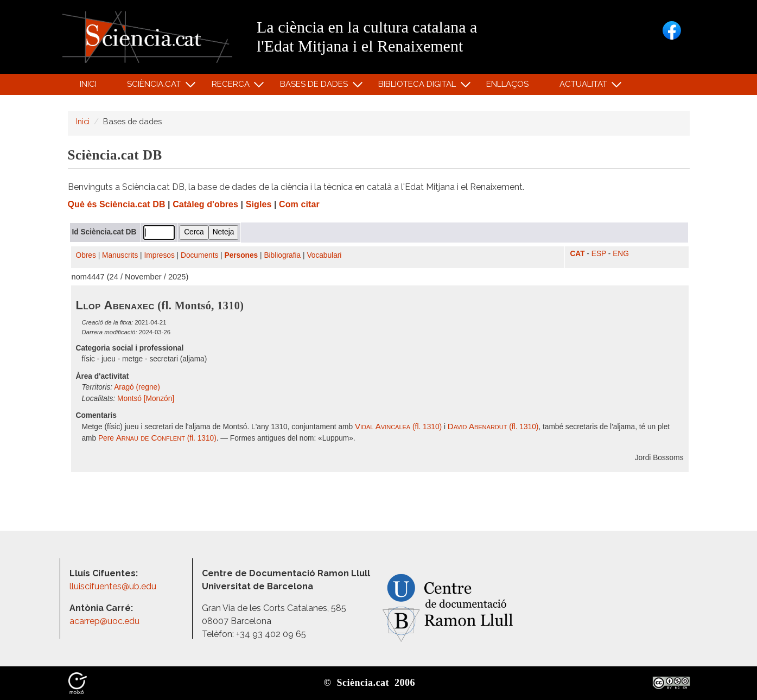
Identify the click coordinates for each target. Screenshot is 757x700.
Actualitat (585, 87)
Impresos (159, 255)
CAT (577, 254)
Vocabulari (324, 255)
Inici (88, 84)
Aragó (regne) (137, 387)
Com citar (299, 204)
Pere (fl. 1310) (157, 438)
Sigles (259, 204)
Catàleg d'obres (205, 204)
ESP (599, 254)
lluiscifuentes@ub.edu (114, 586)
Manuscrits (120, 255)
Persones (241, 255)
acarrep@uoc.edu (104, 621)
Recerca (232, 87)
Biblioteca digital (419, 87)
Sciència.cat (156, 87)
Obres (86, 255)
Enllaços (507, 84)
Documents (199, 255)
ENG (621, 254)
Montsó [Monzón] (146, 399)
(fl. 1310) (398, 427)
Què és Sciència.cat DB (117, 204)
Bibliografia (282, 255)
